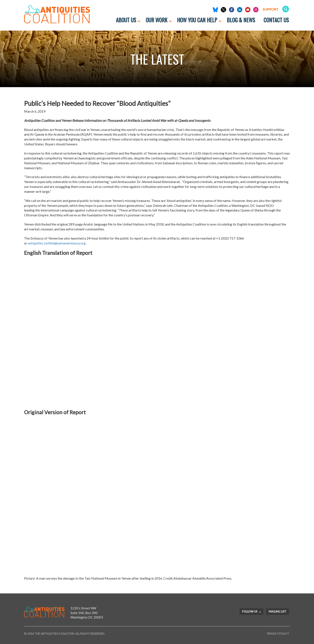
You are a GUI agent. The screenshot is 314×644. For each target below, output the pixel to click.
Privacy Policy (278, 634)
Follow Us (251, 611)
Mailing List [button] (278, 611)
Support (271, 9)
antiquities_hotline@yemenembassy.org (57, 243)
